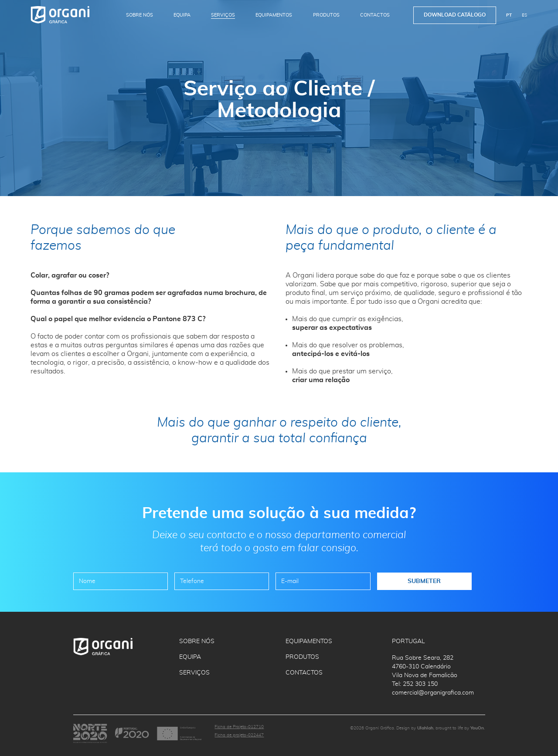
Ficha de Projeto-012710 (239, 727)
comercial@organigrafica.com (433, 693)
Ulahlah (425, 728)
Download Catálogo (455, 15)
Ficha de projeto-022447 (239, 735)
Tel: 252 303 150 (415, 684)
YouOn (477, 728)
